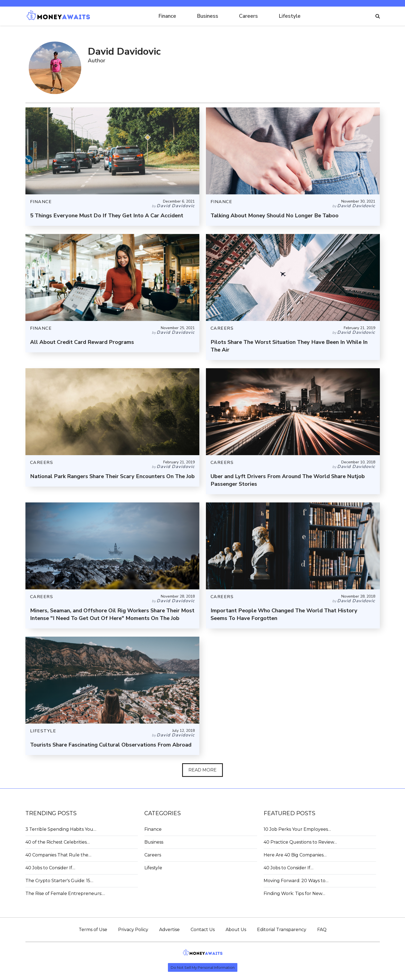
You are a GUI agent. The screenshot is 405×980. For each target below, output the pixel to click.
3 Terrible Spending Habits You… (61, 829)
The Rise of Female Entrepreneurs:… (65, 893)
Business (208, 16)
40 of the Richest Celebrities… (58, 842)
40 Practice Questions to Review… (300, 842)
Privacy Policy (133, 930)
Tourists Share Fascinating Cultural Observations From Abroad (111, 745)
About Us (236, 930)
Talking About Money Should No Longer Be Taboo (275, 216)
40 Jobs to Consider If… (50, 868)
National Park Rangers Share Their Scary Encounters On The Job (112, 476)
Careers (248, 16)
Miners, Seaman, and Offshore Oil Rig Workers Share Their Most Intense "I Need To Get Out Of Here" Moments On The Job (112, 614)
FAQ (322, 930)
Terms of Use (93, 930)
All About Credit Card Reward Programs (82, 342)
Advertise (169, 930)
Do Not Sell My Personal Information (203, 967)
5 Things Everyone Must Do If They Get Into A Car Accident (107, 216)
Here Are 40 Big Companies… (295, 855)
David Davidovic (176, 206)
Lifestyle (290, 16)
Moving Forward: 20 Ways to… (296, 881)
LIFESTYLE (43, 731)
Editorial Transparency (282, 930)
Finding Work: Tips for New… (294, 893)
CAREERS (222, 328)
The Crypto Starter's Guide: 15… (59, 881)
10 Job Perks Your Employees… (297, 829)
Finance (167, 16)
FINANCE (41, 202)
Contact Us (203, 930)
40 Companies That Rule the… (58, 855)
